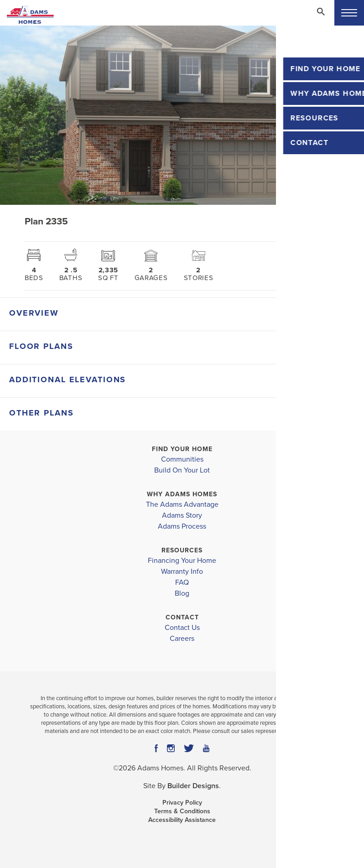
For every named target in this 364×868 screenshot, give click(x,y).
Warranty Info (182, 572)
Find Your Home (182, 449)
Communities (182, 459)
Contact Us (182, 628)
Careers (182, 639)
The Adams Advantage (182, 504)
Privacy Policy (182, 803)
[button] (321, 18)
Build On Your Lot (182, 470)
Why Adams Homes (182, 494)
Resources (182, 550)
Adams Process (182, 526)
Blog (182, 593)
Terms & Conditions (182, 811)
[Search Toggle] (321, 11)
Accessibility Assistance (182, 820)
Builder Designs (193, 786)
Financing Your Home (182, 561)
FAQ (182, 582)
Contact (182, 617)
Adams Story (182, 515)
